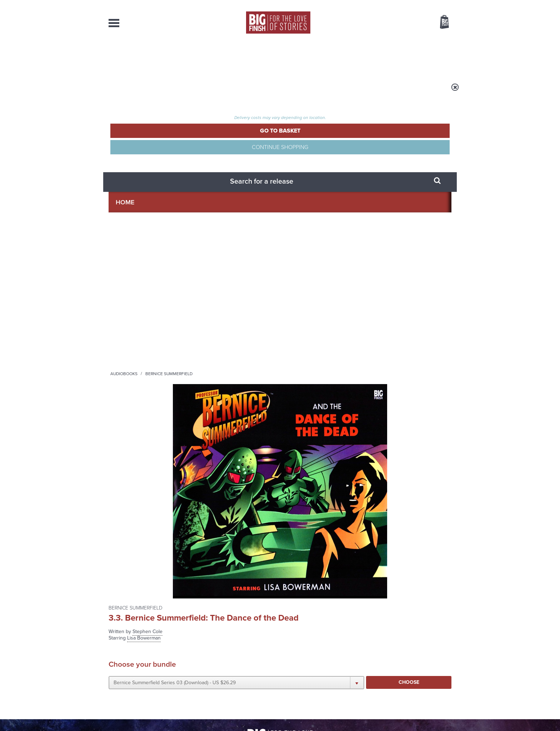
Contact (436, 57)
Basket (440, 23)
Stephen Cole (325, 133)
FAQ (447, 658)
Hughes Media (146, 721)
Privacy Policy (124, 423)
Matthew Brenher (129, 305)
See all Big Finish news (415, 461)
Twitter (332, 391)
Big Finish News (142, 460)
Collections (206, 57)
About (395, 57)
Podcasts (351, 57)
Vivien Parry (123, 327)
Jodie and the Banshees (392, 473)
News (309, 57)
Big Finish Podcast (359, 398)
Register (435, 5)
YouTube (375, 391)
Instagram (352, 391)
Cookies (230, 712)
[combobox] (387, 41)
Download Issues (435, 665)
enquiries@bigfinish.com (294, 658)
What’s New (263, 57)
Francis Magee (126, 320)
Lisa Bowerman (126, 290)
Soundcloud (405, 391)
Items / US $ (407, 23)
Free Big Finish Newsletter (10, 160)
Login (412, 5)
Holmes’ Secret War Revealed (383, 550)
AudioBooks (147, 57)
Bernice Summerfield (223, 92)
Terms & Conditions (260, 712)
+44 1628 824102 (236, 651)
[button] (349, 190)
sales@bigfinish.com (229, 658)
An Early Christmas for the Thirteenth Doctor (217, 550)
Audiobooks (178, 92)
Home (150, 92)
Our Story (442, 652)
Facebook (312, 391)
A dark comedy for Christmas (203, 479)
